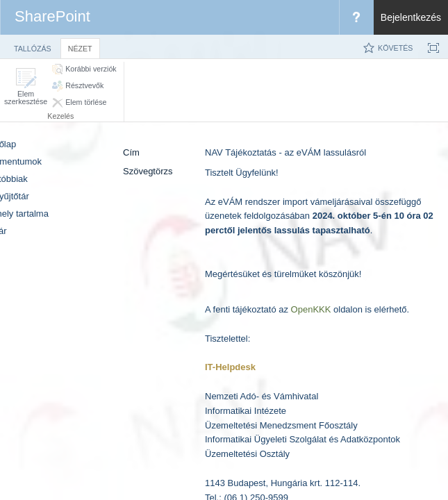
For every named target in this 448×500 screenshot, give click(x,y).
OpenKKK (311, 309)
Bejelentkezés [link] (411, 17)
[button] (26, 86)
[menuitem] (356, 17)
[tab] (33, 46)
